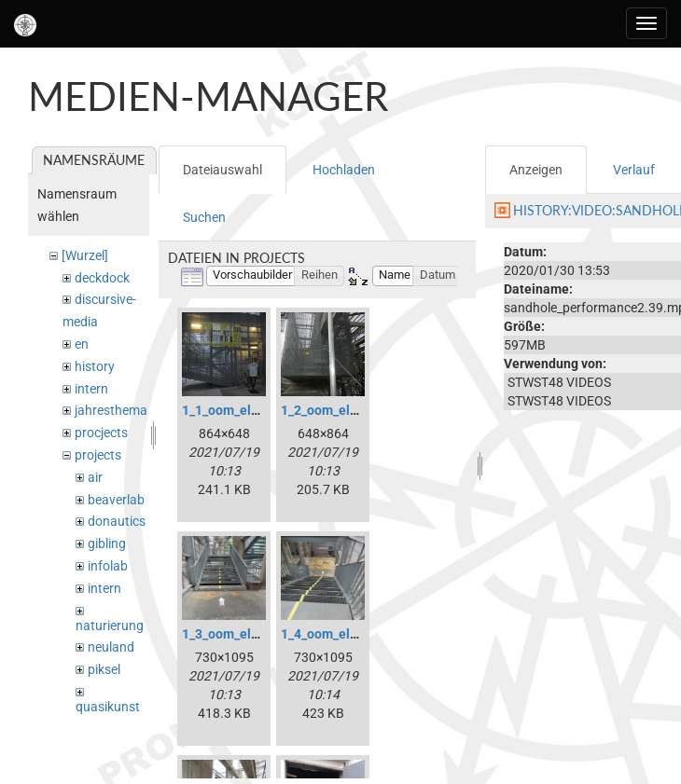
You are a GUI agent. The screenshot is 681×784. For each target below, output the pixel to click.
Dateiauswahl (222, 170)
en (82, 344)
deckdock (102, 278)
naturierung (110, 626)
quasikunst (108, 707)
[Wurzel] (85, 255)
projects (98, 455)
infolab (108, 566)
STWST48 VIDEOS (559, 382)
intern (91, 389)
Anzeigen (536, 170)
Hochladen (344, 170)
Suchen (204, 217)
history (95, 366)
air (95, 477)
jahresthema (111, 410)
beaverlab (116, 500)
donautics (117, 521)
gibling (107, 543)
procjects (101, 433)
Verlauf (634, 170)
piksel (104, 669)
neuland (111, 647)
